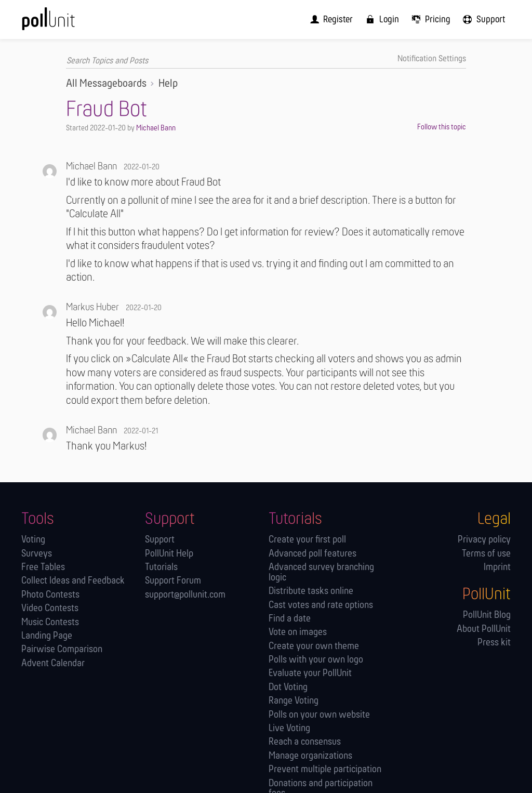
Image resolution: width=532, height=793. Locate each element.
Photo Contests (50, 595)
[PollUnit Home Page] (64, 23)
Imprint (497, 567)
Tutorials (161, 567)
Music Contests (50, 622)
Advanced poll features (312, 554)
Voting (33, 540)
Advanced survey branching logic (321, 572)
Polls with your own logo (316, 660)
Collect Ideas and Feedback (73, 581)
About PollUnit (484, 629)
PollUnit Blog (487, 616)
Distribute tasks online (311, 591)
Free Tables (43, 567)
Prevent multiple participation (325, 769)
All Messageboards (106, 84)
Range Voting (294, 701)
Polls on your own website (319, 715)
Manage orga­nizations (310, 756)
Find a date (290, 619)
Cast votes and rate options (321, 605)
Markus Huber (92, 308)
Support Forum (173, 581)
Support (160, 540)
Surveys (37, 554)
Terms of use (486, 554)
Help (168, 84)
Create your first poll (307, 540)
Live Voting (289, 728)
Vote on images (298, 633)
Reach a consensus (305, 742)
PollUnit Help (169, 554)
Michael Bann (156, 128)
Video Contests (50, 608)
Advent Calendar (53, 663)
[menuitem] (337, 19)
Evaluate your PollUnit (310, 674)
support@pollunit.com (185, 595)
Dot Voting (288, 687)
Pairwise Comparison (62, 650)
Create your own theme (314, 646)
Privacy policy (484, 540)
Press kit (494, 643)
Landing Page (47, 636)
